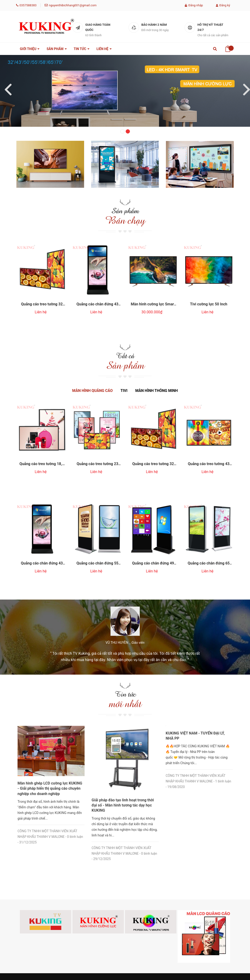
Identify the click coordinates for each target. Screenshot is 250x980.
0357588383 (28, 5)
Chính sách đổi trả (142, 909)
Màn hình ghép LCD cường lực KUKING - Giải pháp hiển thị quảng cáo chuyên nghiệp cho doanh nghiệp (124, 725)
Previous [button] (6, 87)
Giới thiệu (98, 909)
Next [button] (244, 87)
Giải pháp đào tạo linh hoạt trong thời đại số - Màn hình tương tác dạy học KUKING (197, 725)
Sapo (92, 971)
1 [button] (122, 131)
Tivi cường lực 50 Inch (209, 299)
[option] (125, 91)
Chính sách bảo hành (140, 920)
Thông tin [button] (103, 894)
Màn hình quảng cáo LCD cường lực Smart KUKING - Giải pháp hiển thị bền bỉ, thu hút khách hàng (50, 725)
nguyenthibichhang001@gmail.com (73, 5)
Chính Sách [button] (142, 894)
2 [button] (128, 131)
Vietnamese (51, 936)
